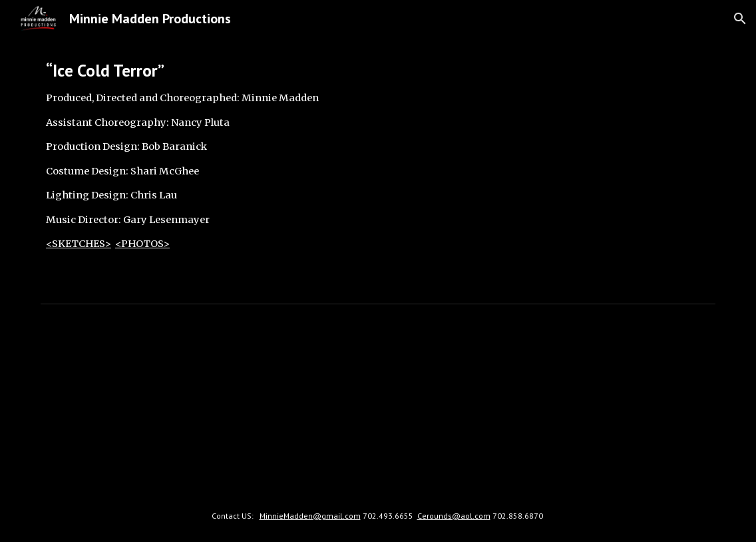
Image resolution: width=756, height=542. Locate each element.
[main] (205, 167)
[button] (740, 19)
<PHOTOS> (142, 244)
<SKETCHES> (79, 244)
